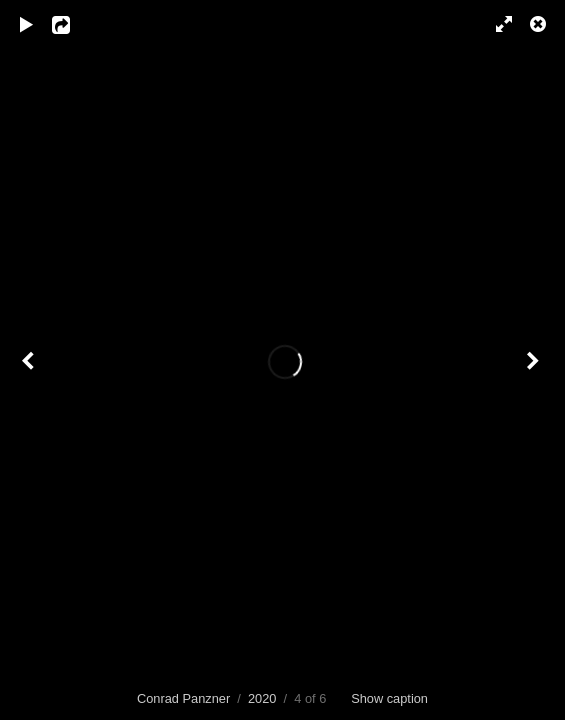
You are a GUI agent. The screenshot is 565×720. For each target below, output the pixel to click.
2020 (262, 698)
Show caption (389, 698)
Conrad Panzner (183, 698)
